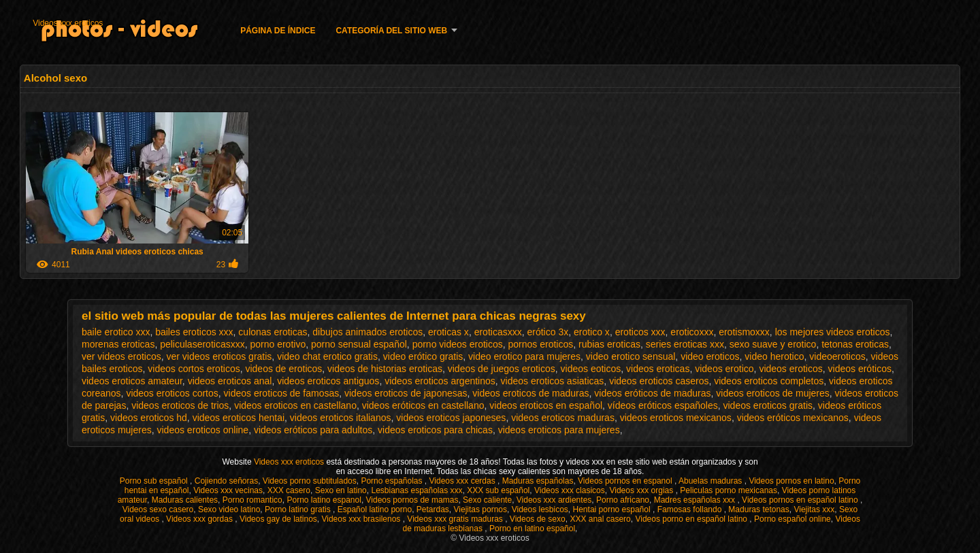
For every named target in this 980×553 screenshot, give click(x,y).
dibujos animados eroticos (367, 332)
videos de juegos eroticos (502, 369)
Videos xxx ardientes (554, 500)
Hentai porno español (613, 509)
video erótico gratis (423, 356)
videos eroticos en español (546, 405)
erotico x (592, 332)
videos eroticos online (202, 430)
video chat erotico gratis (327, 356)
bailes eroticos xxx (194, 332)
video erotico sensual (631, 356)
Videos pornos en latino (791, 481)
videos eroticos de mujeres (773, 393)
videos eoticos (591, 369)
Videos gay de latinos (278, 519)
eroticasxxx (498, 332)
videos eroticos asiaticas (553, 381)
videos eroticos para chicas (435, 430)
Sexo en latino (341, 490)
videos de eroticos (283, 369)
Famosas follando (691, 509)
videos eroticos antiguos (328, 381)
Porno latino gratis (299, 509)
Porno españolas (392, 481)
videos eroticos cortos (172, 393)
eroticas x (448, 332)
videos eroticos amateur (132, 381)
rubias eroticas (609, 344)
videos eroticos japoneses (451, 418)
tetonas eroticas (855, 344)
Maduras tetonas (758, 509)
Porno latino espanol (324, 500)
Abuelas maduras (712, 481)
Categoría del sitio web (391, 31)
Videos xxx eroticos (68, 23)
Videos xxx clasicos (570, 490)
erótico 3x (548, 332)
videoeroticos (837, 356)
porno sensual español (359, 344)
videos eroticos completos (769, 381)
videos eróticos (860, 369)
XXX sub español (498, 490)
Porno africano (623, 500)
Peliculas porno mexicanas (729, 490)
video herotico (774, 356)
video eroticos (710, 356)
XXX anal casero (600, 519)
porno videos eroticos (458, 344)
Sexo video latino (229, 509)
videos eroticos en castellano (295, 405)
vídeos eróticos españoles (663, 405)
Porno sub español (155, 481)
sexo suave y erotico (773, 344)
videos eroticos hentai (239, 418)
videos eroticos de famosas (282, 393)
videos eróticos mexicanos (793, 418)
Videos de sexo (538, 519)
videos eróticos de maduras (652, 393)
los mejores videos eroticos (833, 332)
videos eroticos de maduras (530, 393)
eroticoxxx (692, 332)
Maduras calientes (185, 500)
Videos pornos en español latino (801, 500)
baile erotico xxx (116, 332)
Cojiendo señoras (226, 481)
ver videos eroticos (121, 356)
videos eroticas (658, 369)
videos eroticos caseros (659, 381)
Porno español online (793, 519)
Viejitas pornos (481, 509)
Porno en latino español (532, 529)
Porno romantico (252, 500)
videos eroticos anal (230, 381)
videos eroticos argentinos (440, 381)
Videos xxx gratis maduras (456, 519)
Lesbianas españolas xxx (416, 490)
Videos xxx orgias (642, 490)
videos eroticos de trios (180, 405)
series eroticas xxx (685, 344)
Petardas (433, 509)
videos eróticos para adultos (313, 430)
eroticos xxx (640, 332)
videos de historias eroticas (385, 369)
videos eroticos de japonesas (406, 393)
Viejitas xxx (814, 509)
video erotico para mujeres (524, 356)
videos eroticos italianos (341, 418)
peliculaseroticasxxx (202, 344)
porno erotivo (278, 344)
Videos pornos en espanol (626, 481)
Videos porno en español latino (692, 519)
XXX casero (289, 490)
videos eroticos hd (149, 418)
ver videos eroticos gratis (219, 356)
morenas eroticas (118, 344)
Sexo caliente (487, 500)
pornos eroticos (540, 344)
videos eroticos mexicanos (676, 418)
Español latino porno (375, 509)
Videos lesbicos (540, 509)
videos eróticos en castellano (423, 405)
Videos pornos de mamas (412, 500)
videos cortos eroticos (194, 369)
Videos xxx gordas (200, 519)
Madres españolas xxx (696, 500)
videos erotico (724, 369)
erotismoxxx (744, 332)
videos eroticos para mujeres (559, 430)
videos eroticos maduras (563, 418)
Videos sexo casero (158, 509)
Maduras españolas (538, 481)
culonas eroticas (273, 332)
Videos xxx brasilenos (362, 519)
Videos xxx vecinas (228, 490)
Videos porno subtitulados (310, 481)
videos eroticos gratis (768, 405)
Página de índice (278, 31)
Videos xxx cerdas (464, 481)
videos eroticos (790, 369)
